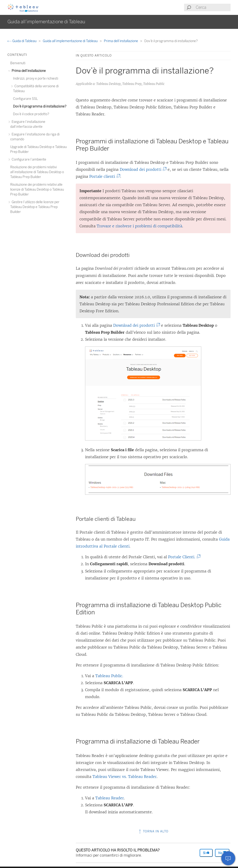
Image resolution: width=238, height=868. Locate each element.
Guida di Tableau (22, 41)
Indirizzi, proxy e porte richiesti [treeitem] (36, 79)
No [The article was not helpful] (222, 853)
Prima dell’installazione (121, 41)
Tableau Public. (109, 676)
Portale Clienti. (183, 557)
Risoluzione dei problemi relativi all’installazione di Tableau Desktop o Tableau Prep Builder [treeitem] (37, 172)
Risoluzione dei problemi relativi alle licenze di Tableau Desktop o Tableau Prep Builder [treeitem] (37, 190)
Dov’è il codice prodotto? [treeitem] (31, 114)
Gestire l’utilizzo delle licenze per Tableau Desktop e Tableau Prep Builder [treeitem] (35, 207)
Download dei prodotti (142, 169)
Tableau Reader (110, 798)
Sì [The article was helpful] (206, 853)
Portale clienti (104, 176)
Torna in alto (153, 831)
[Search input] (213, 7)
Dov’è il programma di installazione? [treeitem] (40, 106)
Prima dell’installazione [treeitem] (28, 71)
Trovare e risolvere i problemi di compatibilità (139, 226)
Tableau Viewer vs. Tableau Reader (125, 777)
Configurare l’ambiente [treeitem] (28, 160)
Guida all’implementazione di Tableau (71, 41)
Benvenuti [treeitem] (18, 63)
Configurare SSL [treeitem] (25, 99)
